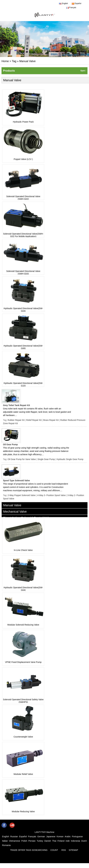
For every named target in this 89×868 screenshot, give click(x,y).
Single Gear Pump (46, 459)
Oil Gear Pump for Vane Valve (22, 459)
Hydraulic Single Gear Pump (70, 459)
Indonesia (75, 841)
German (41, 836)
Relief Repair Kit (34, 420)
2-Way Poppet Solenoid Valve (21, 495)
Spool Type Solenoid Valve (16, 480)
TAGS (28, 850)
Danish (48, 841)
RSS (64, 850)
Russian (14, 836)
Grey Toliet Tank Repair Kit (16, 405)
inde (68, 841)
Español (77, 3)
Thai (54, 841)
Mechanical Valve (15, 512)
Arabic (68, 836)
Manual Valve (12, 505)
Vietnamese (15, 841)
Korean (60, 836)
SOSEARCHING (40, 850)
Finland (61, 841)
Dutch (84, 841)
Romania (6, 845)
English (63, 3)
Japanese (51, 836)
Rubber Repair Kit (16, 420)
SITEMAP (73, 850)
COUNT (54, 850)
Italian (5, 841)
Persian (32, 841)
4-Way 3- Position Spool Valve (51, 495)
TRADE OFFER (18, 850)
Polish (24, 841)
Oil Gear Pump (10, 444)
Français (71, 8)
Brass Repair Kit (51, 420)
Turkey (40, 841)
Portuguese (77, 836)
